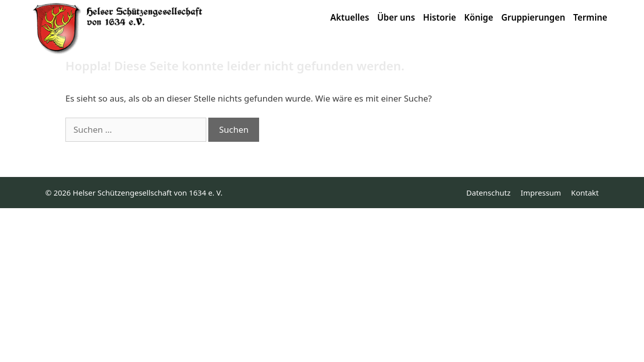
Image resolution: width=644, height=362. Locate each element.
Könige (478, 17)
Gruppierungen (533, 17)
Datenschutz (489, 193)
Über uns (396, 17)
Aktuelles (350, 17)
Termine (590, 17)
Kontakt (585, 193)
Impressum (541, 193)
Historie (440, 17)
